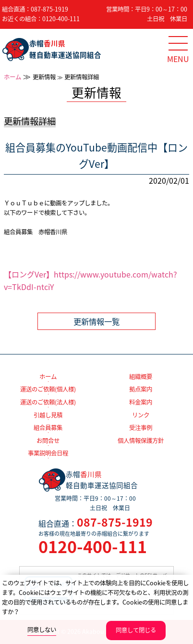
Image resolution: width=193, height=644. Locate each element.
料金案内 (141, 402)
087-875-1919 (49, 9)
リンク (141, 415)
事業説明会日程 (48, 453)
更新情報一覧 (96, 321)
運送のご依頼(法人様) (48, 402)
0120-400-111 (61, 19)
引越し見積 (48, 415)
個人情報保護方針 (141, 441)
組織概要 (141, 377)
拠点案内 (141, 389)
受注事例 (141, 428)
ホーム (12, 77)
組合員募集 (48, 428)
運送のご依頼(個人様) (48, 389)
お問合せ (48, 441)
